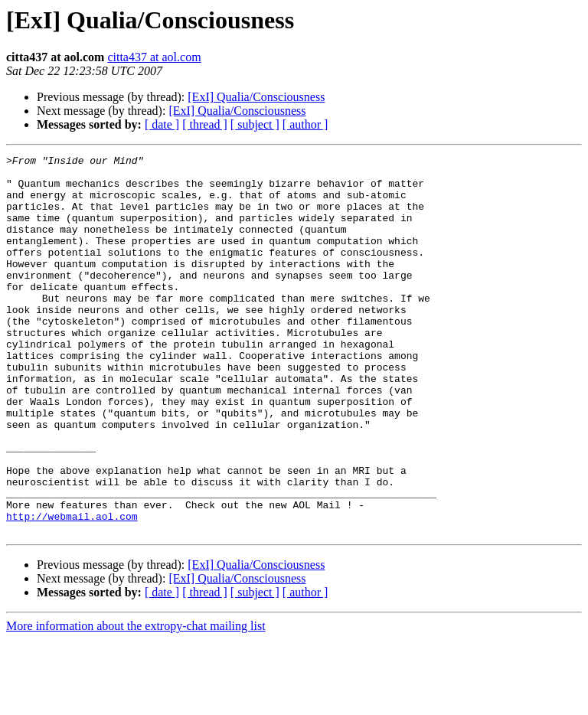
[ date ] (162, 124)
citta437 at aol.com (154, 57)
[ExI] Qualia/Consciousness (256, 97)
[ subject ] (255, 124)
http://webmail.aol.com (72, 589)
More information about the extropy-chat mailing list (136, 702)
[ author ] (305, 124)
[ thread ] (205, 124)
